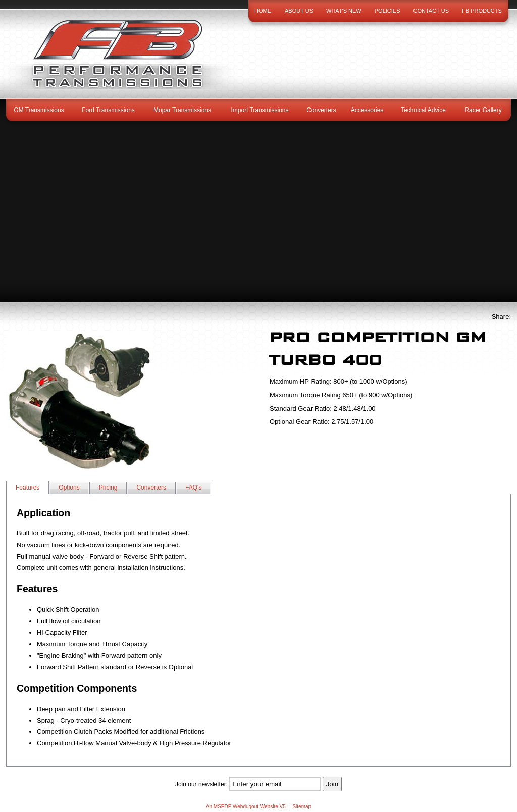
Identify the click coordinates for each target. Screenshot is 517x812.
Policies (387, 11)
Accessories (367, 110)
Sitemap (302, 807)
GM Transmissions (39, 110)
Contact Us (431, 11)
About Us (299, 11)
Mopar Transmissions (182, 110)
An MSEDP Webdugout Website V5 (246, 807)
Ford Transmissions (108, 110)
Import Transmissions (260, 110)
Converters (321, 110)
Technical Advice (423, 110)
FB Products (482, 11)
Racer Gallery (483, 110)
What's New (344, 11)
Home (263, 11)
